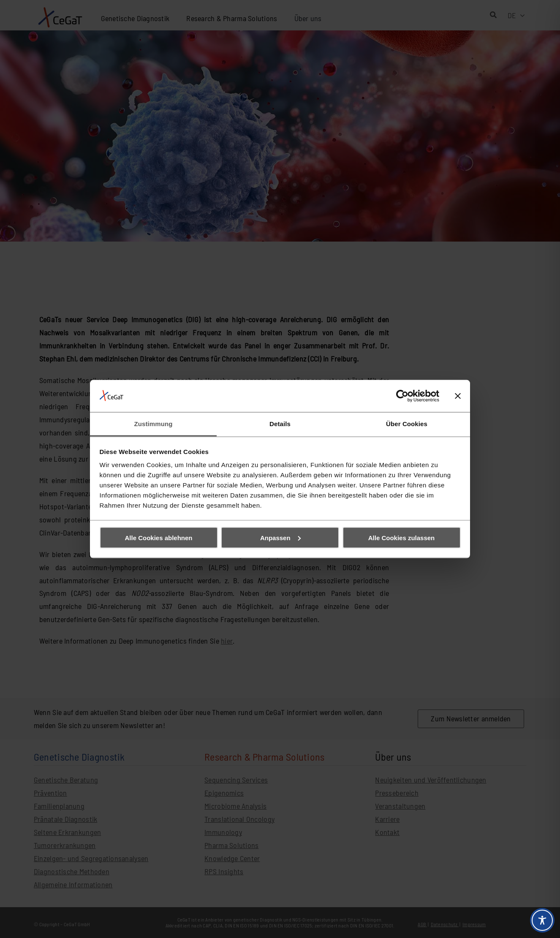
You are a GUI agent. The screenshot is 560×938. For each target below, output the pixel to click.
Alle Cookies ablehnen (158, 537)
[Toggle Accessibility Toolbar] (542, 920)
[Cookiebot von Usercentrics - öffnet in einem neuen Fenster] (402, 396)
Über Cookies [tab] (407, 424)
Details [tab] (280, 424)
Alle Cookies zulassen (402, 537)
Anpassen (280, 537)
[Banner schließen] (458, 396)
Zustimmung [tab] (154, 424)
